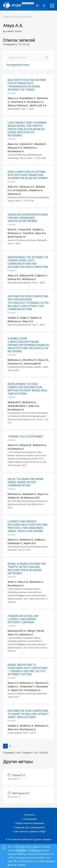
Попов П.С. (19, 775)
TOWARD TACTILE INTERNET (26, 437)
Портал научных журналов (30, 823)
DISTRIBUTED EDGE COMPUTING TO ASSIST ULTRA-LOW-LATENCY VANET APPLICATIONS (28, 714)
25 (24, 44)
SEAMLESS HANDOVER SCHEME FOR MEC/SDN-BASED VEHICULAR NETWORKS (28, 218)
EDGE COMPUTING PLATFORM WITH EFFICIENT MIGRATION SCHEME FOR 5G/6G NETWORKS (28, 175)
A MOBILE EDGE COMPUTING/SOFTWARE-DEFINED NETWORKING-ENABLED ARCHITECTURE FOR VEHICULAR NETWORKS (28, 345)
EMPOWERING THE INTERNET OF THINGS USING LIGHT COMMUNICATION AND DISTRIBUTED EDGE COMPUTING (28, 262)
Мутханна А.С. (21, 793)
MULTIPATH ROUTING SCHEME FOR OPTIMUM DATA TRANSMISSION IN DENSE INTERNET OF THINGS (27, 85)
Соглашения (30, 819)
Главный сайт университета (30, 827)
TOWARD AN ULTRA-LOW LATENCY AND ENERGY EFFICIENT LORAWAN (23, 619)
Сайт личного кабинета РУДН (30, 832)
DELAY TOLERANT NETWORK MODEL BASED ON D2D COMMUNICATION (26, 482)
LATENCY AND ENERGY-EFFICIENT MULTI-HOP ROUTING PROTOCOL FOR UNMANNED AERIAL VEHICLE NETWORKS (28, 526)
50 (28, 44)
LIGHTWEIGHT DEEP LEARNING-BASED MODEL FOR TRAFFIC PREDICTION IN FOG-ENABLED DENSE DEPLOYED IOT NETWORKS (27, 129)
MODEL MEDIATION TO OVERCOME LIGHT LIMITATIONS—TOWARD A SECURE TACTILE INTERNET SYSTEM (28, 670)
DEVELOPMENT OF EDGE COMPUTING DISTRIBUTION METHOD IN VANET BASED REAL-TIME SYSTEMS (28, 389)
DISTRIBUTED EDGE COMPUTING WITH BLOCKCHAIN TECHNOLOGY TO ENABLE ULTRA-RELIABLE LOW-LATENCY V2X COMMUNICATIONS (28, 303)
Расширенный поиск (18, 65)
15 (20, 44)
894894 (18, 31)
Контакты (30, 815)
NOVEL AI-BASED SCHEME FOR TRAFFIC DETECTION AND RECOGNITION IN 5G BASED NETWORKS (27, 569)
